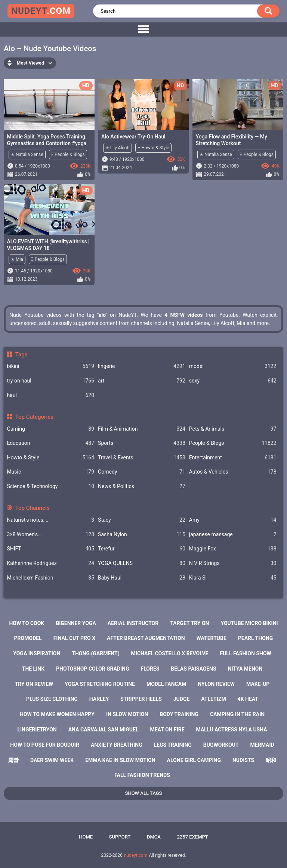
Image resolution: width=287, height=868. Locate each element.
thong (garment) (95, 653)
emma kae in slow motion (120, 760)
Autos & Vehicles (233, 472)
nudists (243, 760)
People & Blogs (233, 443)
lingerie (142, 366)
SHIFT (50, 549)
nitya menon (245, 669)
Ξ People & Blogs (68, 154)
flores (150, 669)
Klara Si (233, 578)
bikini (50, 366)
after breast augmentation (146, 638)
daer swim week (52, 760)
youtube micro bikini (249, 623)
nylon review (216, 684)
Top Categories (34, 417)
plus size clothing (52, 699)
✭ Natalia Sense (27, 154)
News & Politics (142, 486)
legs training (173, 745)
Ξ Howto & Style (153, 148)
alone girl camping (194, 760)
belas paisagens (193, 669)
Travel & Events (142, 458)
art (142, 381)
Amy (233, 520)
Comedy (142, 472)
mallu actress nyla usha (232, 730)
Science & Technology (50, 486)
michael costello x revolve (170, 653)
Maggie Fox (233, 549)
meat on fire (167, 730)
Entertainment (233, 458)
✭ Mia (17, 259)
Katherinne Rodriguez (50, 563)
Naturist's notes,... (50, 520)
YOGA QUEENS (142, 563)
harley (99, 699)
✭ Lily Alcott (118, 148)
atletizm (213, 699)
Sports (142, 443)
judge (182, 699)
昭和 (271, 760)
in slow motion (127, 714)
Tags (21, 355)
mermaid (262, 745)
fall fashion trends (142, 775)
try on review (34, 684)
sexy (233, 381)
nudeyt (41, 11)
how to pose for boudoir (45, 745)
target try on (189, 623)
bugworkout (221, 745)
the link (33, 669)
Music (50, 472)
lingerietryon (37, 730)
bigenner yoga (76, 623)
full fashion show (245, 653)
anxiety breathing (117, 745)
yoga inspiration (37, 653)
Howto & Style (50, 458)
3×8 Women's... (50, 535)
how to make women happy (57, 714)
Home (86, 837)
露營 (13, 760)
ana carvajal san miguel (104, 730)
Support (120, 837)
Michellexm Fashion (50, 578)
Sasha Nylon (142, 535)
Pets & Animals (233, 429)
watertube (212, 638)
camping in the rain (237, 714)
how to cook (27, 623)
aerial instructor (133, 623)
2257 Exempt (192, 837)
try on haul (50, 381)
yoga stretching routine (100, 684)
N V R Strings (233, 563)
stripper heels (141, 699)
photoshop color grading (92, 669)
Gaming (50, 429)
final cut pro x (74, 638)
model (233, 366)
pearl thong (256, 638)
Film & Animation (142, 429)
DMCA (154, 837)
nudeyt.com (136, 855)
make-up (258, 684)
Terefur (142, 549)
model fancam (166, 684)
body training (179, 714)
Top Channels (33, 508)
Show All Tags (144, 793)
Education (50, 443)
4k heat (248, 699)
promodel (28, 638)
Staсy (142, 520)
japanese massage (233, 535)
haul (50, 395)
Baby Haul (142, 578)
